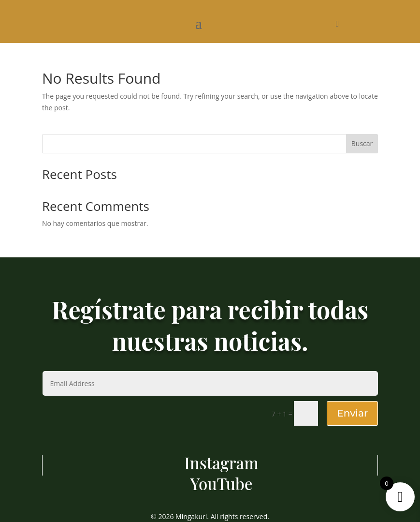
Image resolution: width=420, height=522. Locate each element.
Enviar (352, 413)
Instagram (221, 462)
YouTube (222, 483)
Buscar (362, 143)
